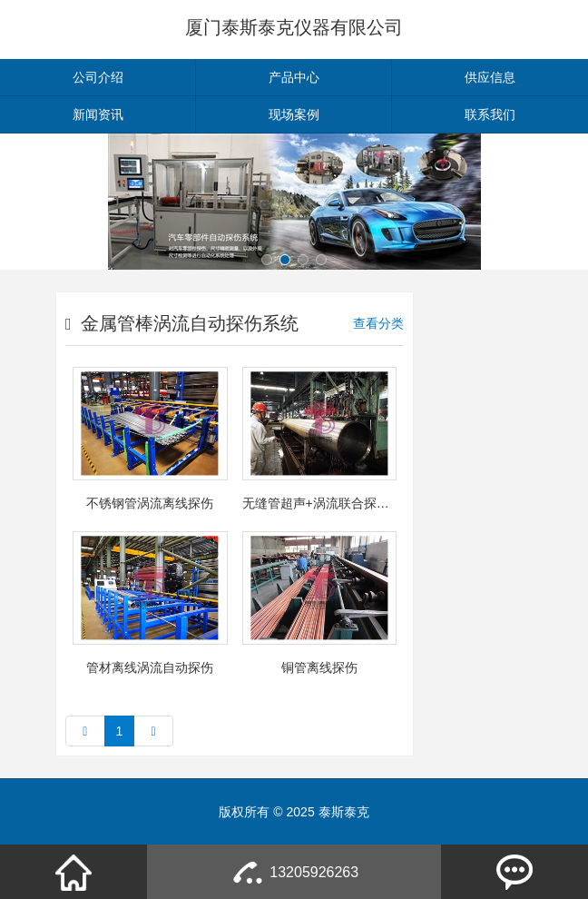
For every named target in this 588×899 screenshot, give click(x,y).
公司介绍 (98, 77)
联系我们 (490, 114)
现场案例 (294, 114)
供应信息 (490, 77)
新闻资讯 (98, 114)
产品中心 (294, 77)
